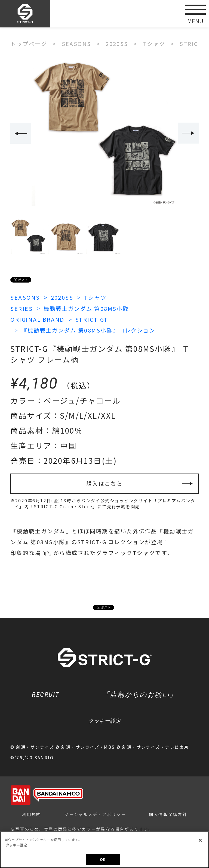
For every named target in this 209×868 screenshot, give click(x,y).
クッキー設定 (104, 721)
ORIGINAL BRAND (37, 319)
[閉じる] (200, 840)
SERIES (21, 308)
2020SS (62, 297)
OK (103, 859)
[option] (104, 134)
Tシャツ (95, 297)
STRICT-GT (92, 319)
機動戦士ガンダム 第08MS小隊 (86, 308)
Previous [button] (21, 133)
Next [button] (188, 133)
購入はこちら (105, 483)
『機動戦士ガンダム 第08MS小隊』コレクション (88, 330)
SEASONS (25, 297)
